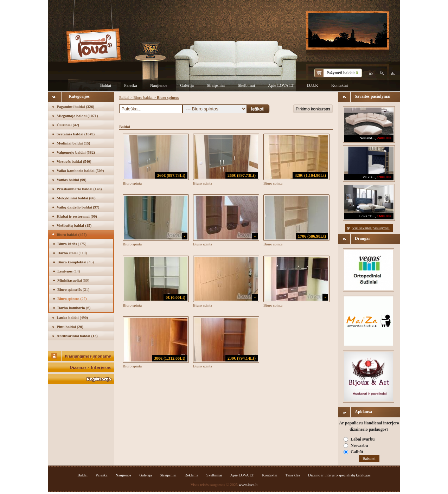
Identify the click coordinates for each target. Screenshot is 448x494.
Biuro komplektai (76, 262)
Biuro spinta (132, 183)
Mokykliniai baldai (76, 198)
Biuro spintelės (73, 289)
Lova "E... (367, 216)
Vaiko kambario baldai (80, 171)
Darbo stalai (72, 253)
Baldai (106, 85)
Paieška (131, 85)
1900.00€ (384, 177)
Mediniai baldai (73, 143)
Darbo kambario (74, 308)
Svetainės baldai (76, 134)
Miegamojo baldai (77, 116)
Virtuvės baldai (74, 161)
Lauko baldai (72, 317)
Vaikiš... (369, 177)
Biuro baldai (72, 235)
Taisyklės (293, 475)
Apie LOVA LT (281, 85)
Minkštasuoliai (73, 280)
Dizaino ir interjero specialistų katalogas (339, 475)
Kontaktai (340, 85)
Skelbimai (246, 85)
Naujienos (159, 85)
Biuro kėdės (72, 244)
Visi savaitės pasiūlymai (371, 228)
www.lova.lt (248, 485)
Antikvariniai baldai (77, 336)
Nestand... (367, 138)
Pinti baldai (70, 327)
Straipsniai (216, 85)
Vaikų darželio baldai (78, 207)
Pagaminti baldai (75, 107)
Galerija (187, 85)
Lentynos (69, 271)
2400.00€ (384, 138)
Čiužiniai (68, 125)
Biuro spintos (72, 299)
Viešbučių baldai (74, 225)
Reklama (191, 475)
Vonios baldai (72, 180)
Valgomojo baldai (76, 152)
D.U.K (313, 85)
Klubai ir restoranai (77, 216)
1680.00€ (384, 216)
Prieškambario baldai (79, 189)
